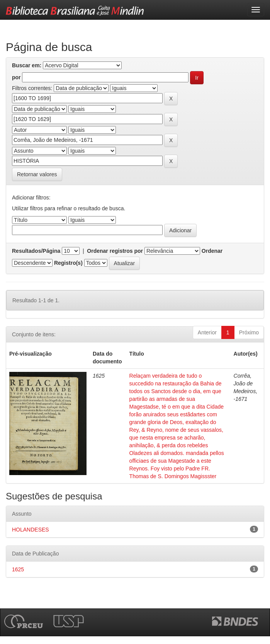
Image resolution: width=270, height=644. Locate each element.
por (16, 77)
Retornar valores (37, 174)
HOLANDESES (31, 530)
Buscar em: (27, 65)
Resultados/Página (36, 251)
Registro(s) (68, 263)
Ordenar (212, 251)
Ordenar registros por (115, 251)
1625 (18, 569)
